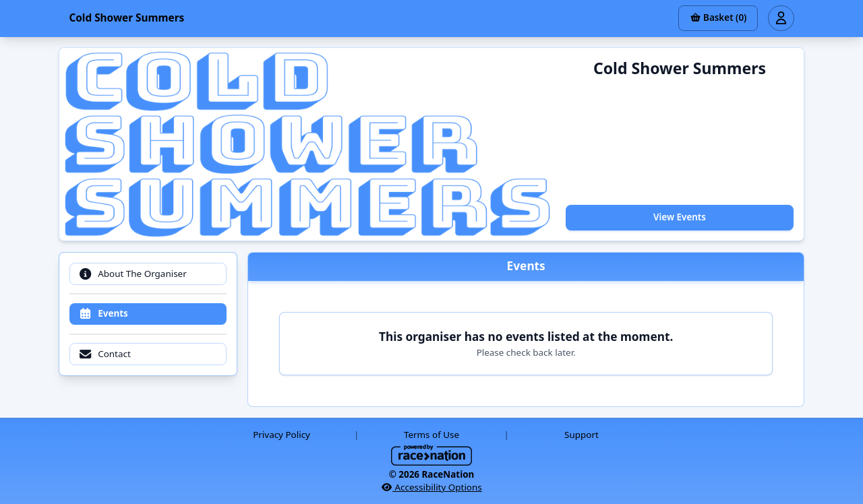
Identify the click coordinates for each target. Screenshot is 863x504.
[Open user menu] (781, 18)
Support (582, 435)
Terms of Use (431, 435)
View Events (680, 217)
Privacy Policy (281, 435)
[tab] (148, 274)
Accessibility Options (431, 487)
